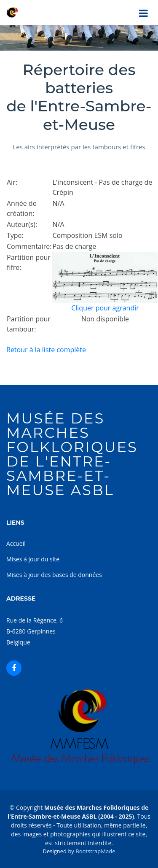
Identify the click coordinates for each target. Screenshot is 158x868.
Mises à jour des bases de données (54, 575)
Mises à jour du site (33, 559)
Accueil (16, 543)
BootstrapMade (95, 851)
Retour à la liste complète (46, 350)
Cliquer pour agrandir (105, 308)
